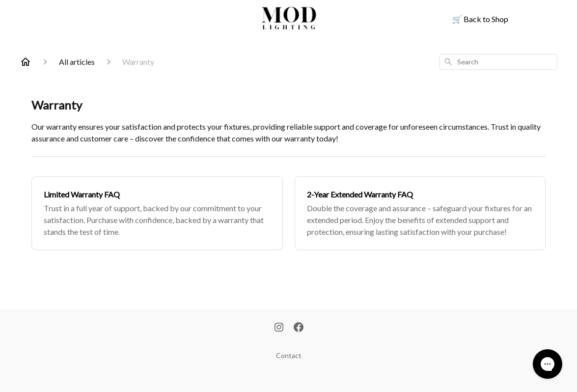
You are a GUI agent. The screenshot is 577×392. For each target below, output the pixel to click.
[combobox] (498, 62)
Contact (289, 355)
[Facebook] (299, 328)
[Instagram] (279, 328)
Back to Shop (480, 19)
